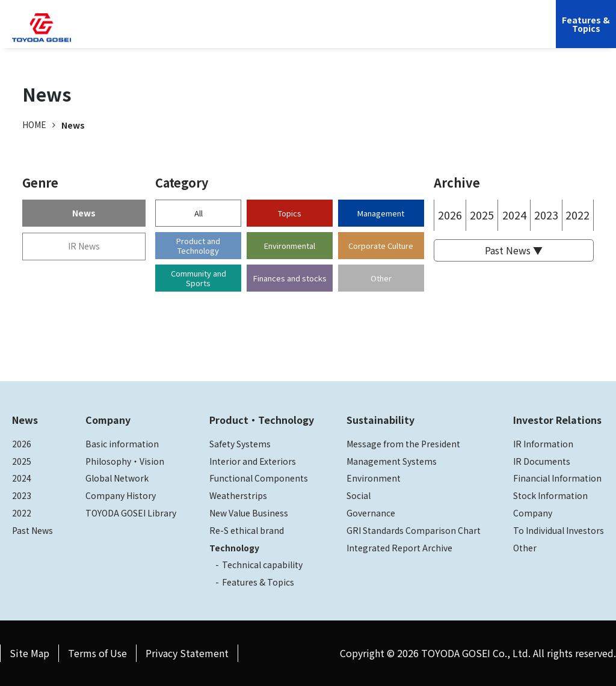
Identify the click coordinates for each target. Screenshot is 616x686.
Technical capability (262, 565)
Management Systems (392, 461)
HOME (34, 124)
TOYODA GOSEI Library (131, 513)
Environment (374, 478)
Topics (290, 213)
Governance (371, 513)
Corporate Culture (381, 246)
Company (160, 33)
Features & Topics (258, 582)
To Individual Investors (559, 530)
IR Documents (542, 461)
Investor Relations (399, 33)
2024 (514, 215)
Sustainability (321, 33)
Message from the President (403, 444)
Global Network (117, 478)
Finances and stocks (290, 278)
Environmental (290, 246)
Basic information (122, 444)
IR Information (543, 444)
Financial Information (557, 478)
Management (381, 213)
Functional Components (259, 478)
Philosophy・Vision (125, 461)
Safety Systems (240, 444)
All (199, 213)
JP (456, 33)
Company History (121, 495)
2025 (482, 215)
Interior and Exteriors (253, 461)
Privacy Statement (187, 653)
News (84, 213)
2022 (577, 215)
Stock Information (550, 495)
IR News (84, 246)
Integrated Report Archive (399, 548)
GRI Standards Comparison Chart (414, 530)
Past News (32, 530)
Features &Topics (586, 24)
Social (359, 495)
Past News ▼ (514, 250)
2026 (450, 215)
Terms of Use (97, 653)
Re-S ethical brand (247, 530)
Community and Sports (199, 278)
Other (381, 278)
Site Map (29, 653)
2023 (546, 215)
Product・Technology (262, 420)
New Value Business (249, 513)
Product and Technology (198, 246)
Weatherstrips (238, 495)
